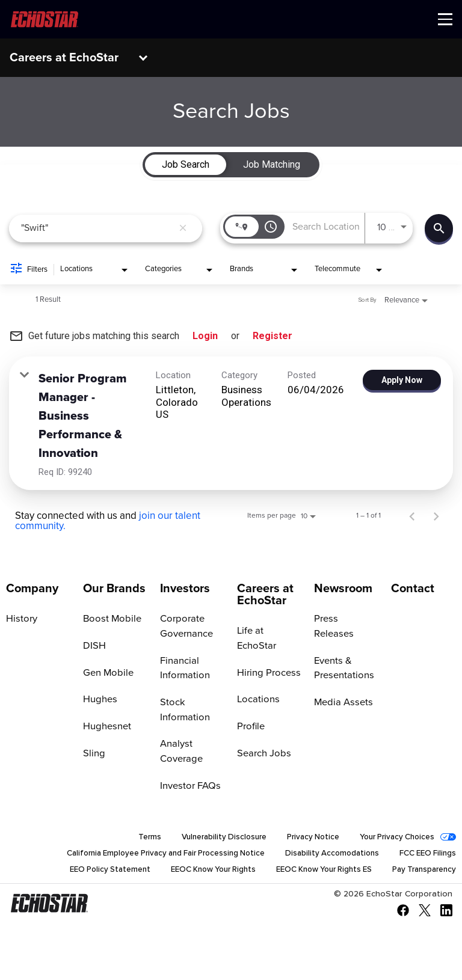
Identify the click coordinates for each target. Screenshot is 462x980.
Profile (250, 727)
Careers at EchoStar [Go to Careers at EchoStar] (265, 595)
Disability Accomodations (327, 856)
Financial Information (184, 668)
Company (32, 589)
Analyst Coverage (180, 752)
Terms (135, 839)
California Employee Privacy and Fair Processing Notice (151, 856)
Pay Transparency (421, 873)
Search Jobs (263, 754)
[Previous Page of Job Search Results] (412, 516)
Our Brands (114, 589)
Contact (413, 589)
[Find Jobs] (439, 228)
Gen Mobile (107, 673)
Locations (257, 700)
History (21, 619)
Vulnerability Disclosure (212, 839)
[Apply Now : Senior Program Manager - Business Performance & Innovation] (402, 380)
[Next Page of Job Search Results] (436, 516)
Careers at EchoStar (64, 58)
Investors (185, 589)
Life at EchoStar (256, 638)
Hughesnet (106, 727)
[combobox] (97, 228)
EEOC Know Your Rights (195, 873)
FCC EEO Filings (426, 856)
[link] (231, 423)
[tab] (186, 165)
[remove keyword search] (183, 228)
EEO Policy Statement (86, 873)
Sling (94, 754)
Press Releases (345, 619)
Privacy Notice (305, 839)
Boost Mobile (111, 619)
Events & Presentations (343, 653)
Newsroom (343, 589)
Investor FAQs (189, 787)
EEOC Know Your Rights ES (314, 873)
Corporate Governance (186, 626)
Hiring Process (267, 673)
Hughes (99, 700)
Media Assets (342, 688)
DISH (94, 646)
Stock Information (184, 710)
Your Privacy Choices (394, 839)
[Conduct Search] (439, 228)
